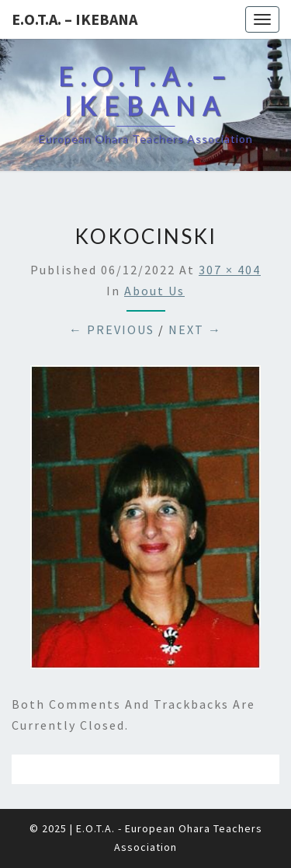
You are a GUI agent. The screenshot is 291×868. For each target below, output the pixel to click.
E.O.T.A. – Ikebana (74, 19)
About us (154, 291)
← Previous (112, 329)
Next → (195, 329)
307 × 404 (230, 270)
